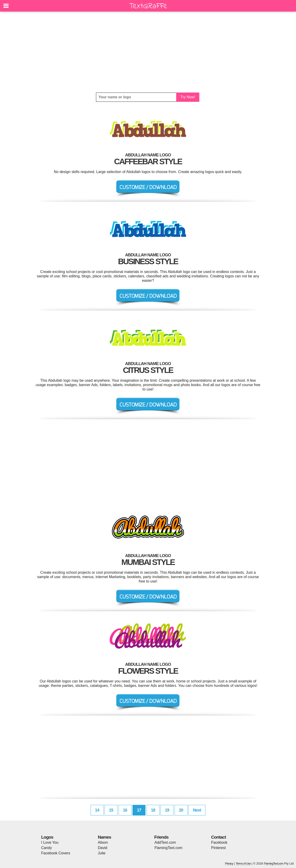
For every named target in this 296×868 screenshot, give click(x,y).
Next (197, 810)
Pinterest (218, 848)
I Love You (50, 842)
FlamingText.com (168, 848)
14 (97, 810)
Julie (102, 853)
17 (139, 810)
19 (167, 810)
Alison (103, 842)
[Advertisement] (148, 52)
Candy (46, 848)
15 (111, 810)
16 (125, 810)
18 (153, 810)
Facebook (219, 842)
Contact (219, 837)
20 (181, 810)
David (103, 848)
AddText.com (165, 842)
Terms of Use (243, 863)
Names (104, 837)
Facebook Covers (56, 853)
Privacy (229, 863)
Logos (47, 837)
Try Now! (188, 97)
